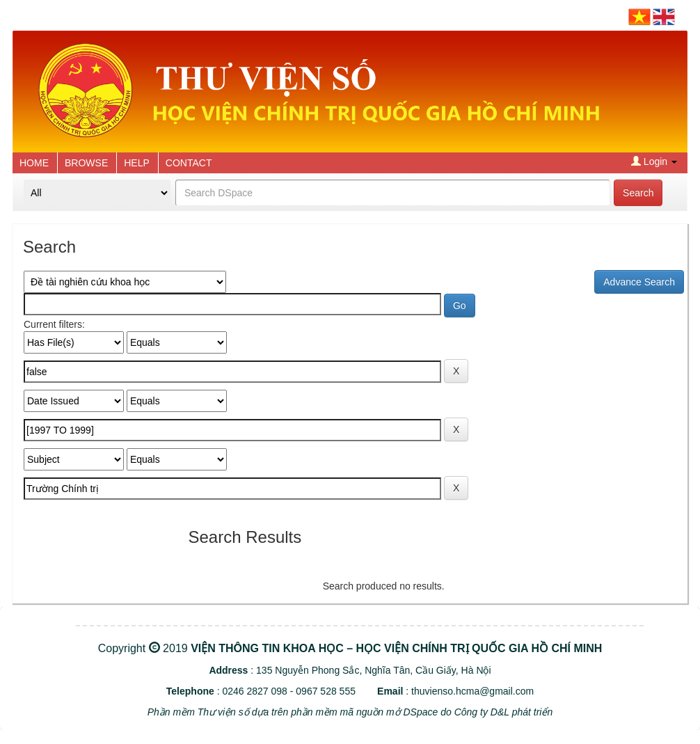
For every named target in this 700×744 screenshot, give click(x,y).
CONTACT (189, 163)
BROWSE (86, 163)
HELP (137, 163)
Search (638, 193)
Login (654, 161)
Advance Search (639, 282)
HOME (34, 163)
